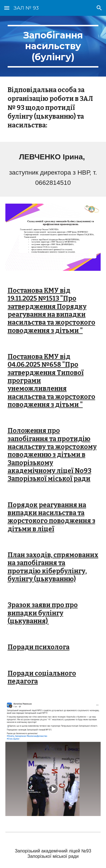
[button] (7, 8)
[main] (53, 46)
